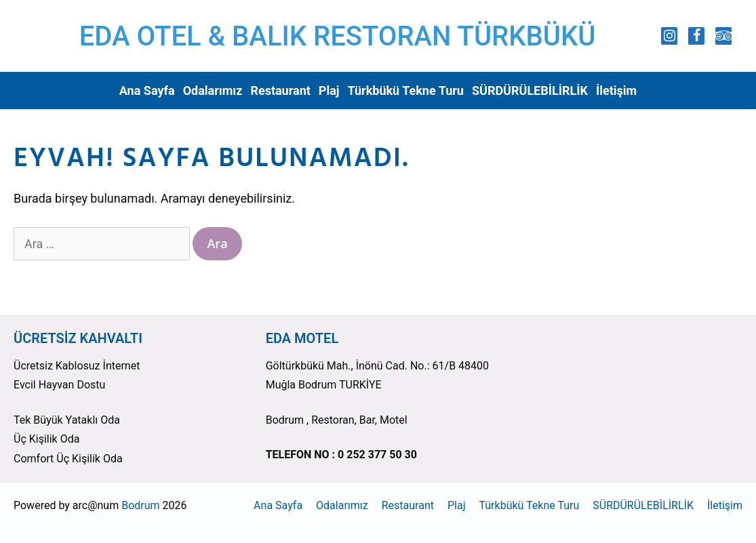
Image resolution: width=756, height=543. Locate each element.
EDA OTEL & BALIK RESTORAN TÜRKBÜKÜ (338, 36)
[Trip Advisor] (723, 36)
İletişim (616, 90)
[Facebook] (696, 36)
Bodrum (140, 505)
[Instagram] (669, 36)
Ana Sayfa (147, 90)
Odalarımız (213, 90)
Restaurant (280, 90)
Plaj (329, 90)
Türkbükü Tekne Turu (406, 90)
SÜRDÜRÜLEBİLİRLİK (530, 90)
